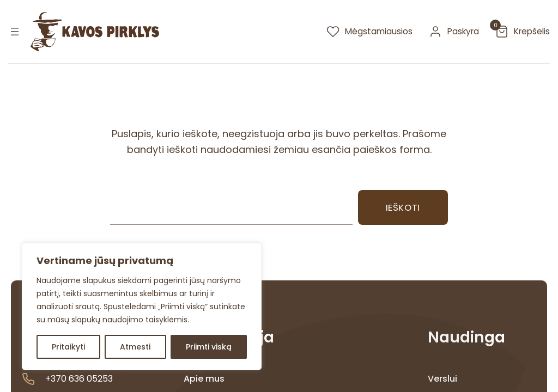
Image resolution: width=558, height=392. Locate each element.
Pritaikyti (68, 347)
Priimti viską (209, 347)
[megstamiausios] (369, 32)
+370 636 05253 (79, 379)
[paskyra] (454, 32)
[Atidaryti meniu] (15, 32)
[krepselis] (523, 32)
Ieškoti (403, 207)
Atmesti (135, 347)
